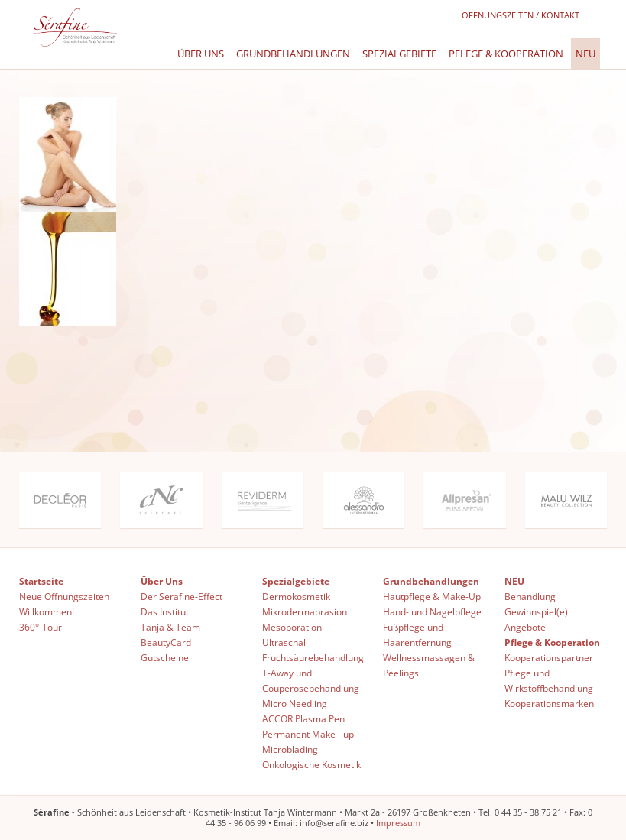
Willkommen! (47, 612)
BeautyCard (166, 642)
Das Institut (165, 612)
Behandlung (530, 597)
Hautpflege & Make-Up (432, 597)
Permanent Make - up (308, 734)
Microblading (290, 749)
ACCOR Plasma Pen (303, 719)
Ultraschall (285, 642)
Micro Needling (295, 704)
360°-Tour (41, 627)
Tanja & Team (170, 627)
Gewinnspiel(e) (536, 612)
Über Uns (201, 54)
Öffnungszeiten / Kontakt (521, 15)
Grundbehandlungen (293, 54)
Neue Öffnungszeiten (64, 597)
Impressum (398, 823)
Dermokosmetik (296, 597)
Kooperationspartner (549, 658)
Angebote (525, 627)
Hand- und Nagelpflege (432, 612)
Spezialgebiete (399, 54)
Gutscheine (165, 658)
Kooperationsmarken (549, 704)
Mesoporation (292, 627)
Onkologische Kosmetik (311, 765)
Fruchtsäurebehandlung (313, 658)
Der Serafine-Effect (182, 597)
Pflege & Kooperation (506, 54)
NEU (585, 54)
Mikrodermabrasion (305, 612)
